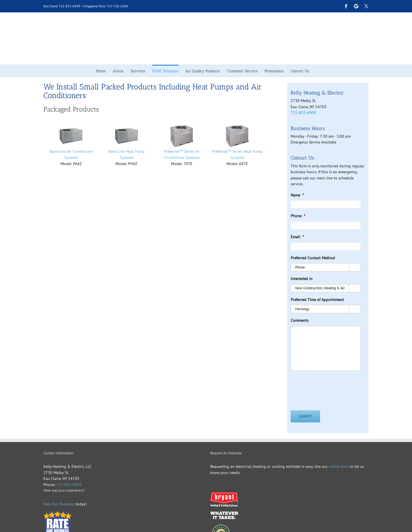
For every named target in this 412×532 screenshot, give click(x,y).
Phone (298, 216)
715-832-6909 (70, 6)
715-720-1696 (117, 6)
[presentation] (333, 386)
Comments (300, 320)
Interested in (302, 279)
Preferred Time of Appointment (317, 300)
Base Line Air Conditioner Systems (71, 154)
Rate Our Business (59, 504)
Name (297, 195)
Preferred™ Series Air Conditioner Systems (182, 154)
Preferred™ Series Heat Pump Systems (237, 154)
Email (297, 237)
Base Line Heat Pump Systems (127, 154)
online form (338, 466)
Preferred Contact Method (313, 258)
